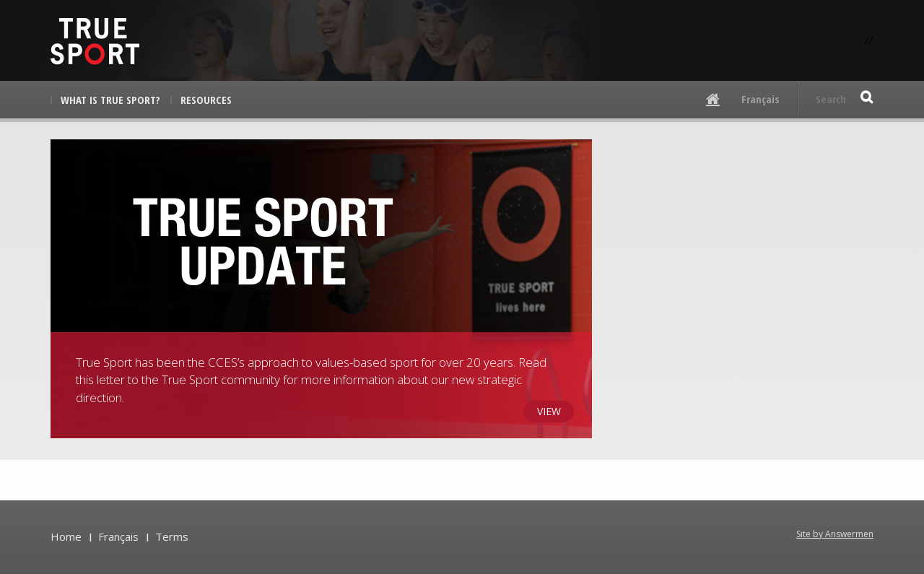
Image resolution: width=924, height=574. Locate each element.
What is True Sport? (110, 100)
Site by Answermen (835, 534)
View (549, 411)
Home (66, 536)
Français (760, 99)
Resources (206, 100)
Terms (172, 536)
